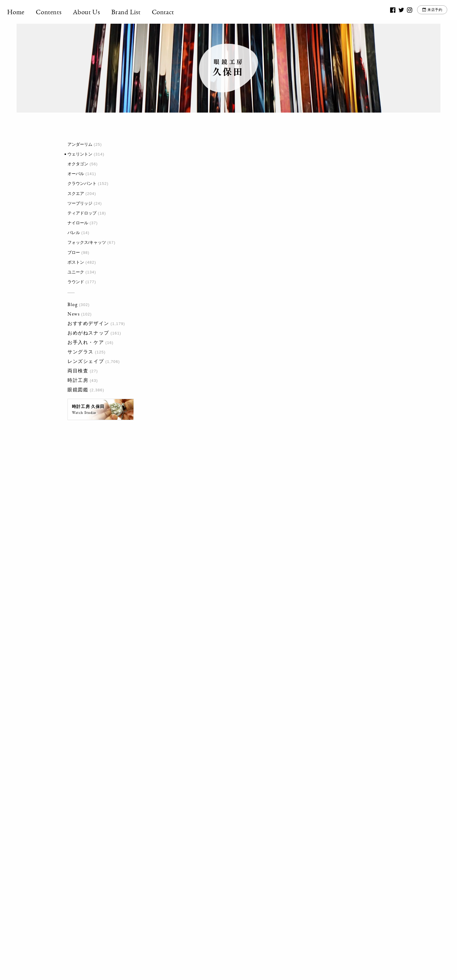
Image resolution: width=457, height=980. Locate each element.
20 (233, 748)
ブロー (74, 253)
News (74, 314)
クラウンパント (82, 184)
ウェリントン (80, 154)
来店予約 (426, 12)
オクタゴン (78, 164)
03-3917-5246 (225, 880)
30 (245, 748)
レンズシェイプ (86, 361)
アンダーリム (80, 144)
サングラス (81, 352)
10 (222, 748)
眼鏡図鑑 (78, 390)
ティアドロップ (82, 213)
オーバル (76, 174)
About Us (96, 12)
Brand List (135, 12)
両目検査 (78, 371)
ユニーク (76, 272)
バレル (74, 233)
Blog (73, 304)
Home (25, 12)
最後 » (280, 748)
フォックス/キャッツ (87, 242)
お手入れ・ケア (86, 342)
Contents (58, 12)
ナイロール (78, 223)
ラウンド (76, 282)
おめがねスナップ (88, 333)
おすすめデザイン (88, 323)
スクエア (76, 194)
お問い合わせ (297, 883)
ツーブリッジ (80, 203)
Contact (172, 12)
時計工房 (78, 380)
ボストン (76, 262)
